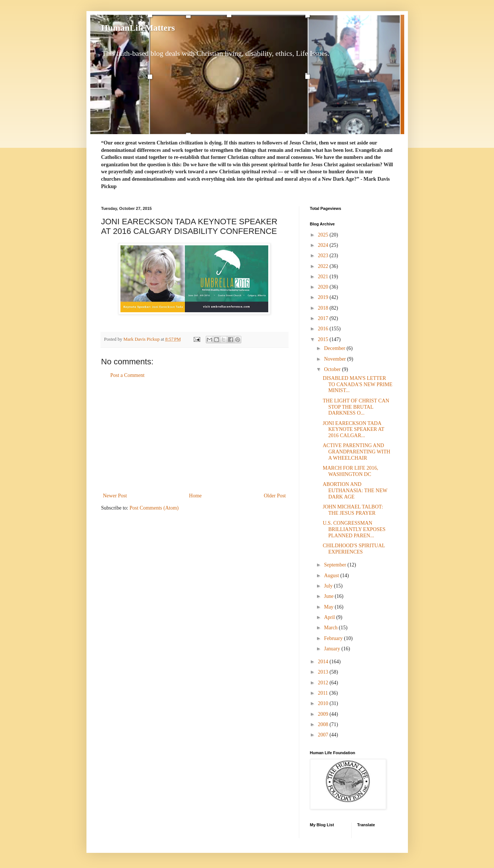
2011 (323, 693)
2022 (324, 266)
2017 (324, 318)
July (329, 586)
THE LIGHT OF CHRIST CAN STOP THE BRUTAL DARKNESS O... (356, 407)
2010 (324, 703)
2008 (324, 724)
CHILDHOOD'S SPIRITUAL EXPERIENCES (354, 549)
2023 (324, 256)
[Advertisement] (194, 436)
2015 (324, 339)
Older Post (275, 496)
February (334, 638)
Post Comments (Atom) (154, 508)
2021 (324, 277)
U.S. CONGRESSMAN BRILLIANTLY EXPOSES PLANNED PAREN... (354, 529)
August (332, 576)
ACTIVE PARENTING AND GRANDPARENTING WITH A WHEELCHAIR (356, 452)
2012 (324, 683)
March (331, 628)
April (330, 617)
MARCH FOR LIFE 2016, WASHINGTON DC (350, 471)
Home (195, 496)
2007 (324, 735)
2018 (324, 308)
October (333, 369)
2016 (324, 329)
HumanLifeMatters (138, 28)
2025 (324, 235)
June (329, 596)
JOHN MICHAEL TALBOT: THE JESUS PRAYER (353, 510)
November (336, 359)
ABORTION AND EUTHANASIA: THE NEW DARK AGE (355, 491)
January (333, 649)
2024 (324, 245)
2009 (324, 714)
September (336, 565)
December (335, 348)
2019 (324, 297)
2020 (324, 287)
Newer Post (115, 496)
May (329, 607)
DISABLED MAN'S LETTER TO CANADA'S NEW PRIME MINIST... (357, 384)
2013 (324, 672)
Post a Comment (128, 375)
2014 (324, 662)
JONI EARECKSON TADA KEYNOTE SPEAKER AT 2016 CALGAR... (353, 430)
